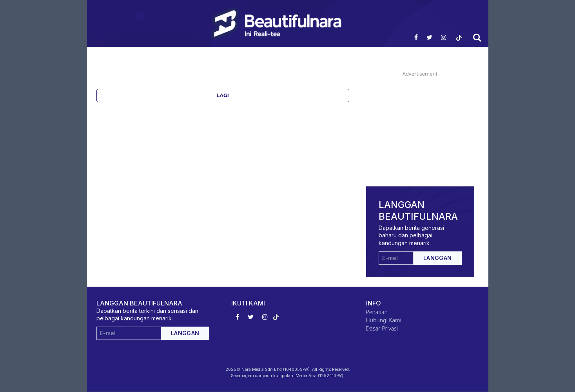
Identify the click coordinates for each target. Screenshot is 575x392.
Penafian (377, 312)
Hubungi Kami (384, 320)
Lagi (223, 95)
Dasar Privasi (382, 328)
